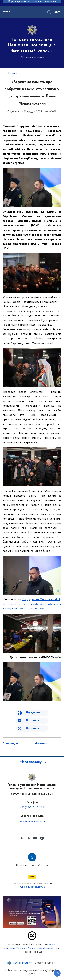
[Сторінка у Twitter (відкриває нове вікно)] (29, 838)
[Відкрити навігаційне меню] (14, 12)
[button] (32, 762)
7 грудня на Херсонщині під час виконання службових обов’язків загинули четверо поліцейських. (32, 604)
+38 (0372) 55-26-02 (32, 807)
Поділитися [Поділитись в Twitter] (33, 728)
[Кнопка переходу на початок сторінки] (57, 973)
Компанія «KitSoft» (23, 963)
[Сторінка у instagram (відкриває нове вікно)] (42, 838)
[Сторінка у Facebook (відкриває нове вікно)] (22, 838)
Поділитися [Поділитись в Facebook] (33, 721)
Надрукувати (33, 713)
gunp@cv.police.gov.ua (32, 821)
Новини (13, 73)
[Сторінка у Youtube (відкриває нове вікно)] (35, 838)
